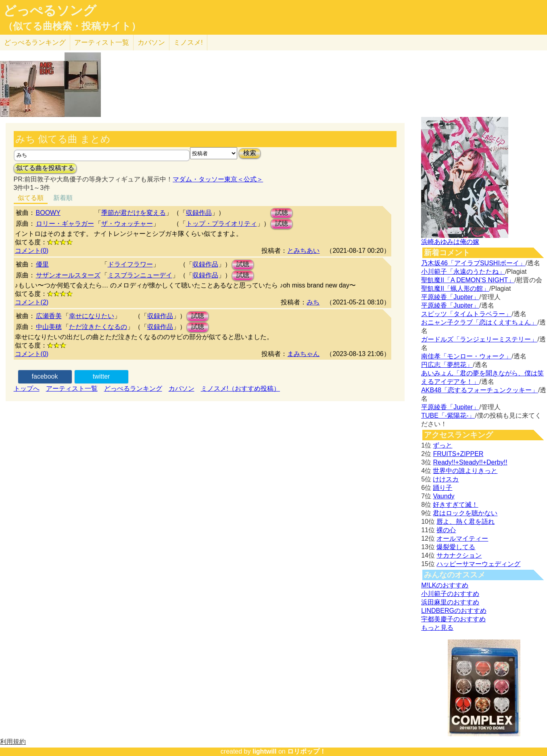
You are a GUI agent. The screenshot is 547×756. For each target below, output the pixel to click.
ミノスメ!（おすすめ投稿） (240, 388)
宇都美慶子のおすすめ (453, 619)
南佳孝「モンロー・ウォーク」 (466, 356)
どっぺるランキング (133, 388)
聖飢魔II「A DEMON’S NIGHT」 (468, 280)
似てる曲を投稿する (45, 168)
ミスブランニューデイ (140, 275)
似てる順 (31, 198)
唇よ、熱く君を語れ (466, 522)
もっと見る (437, 628)
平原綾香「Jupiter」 (450, 297)
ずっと (443, 445)
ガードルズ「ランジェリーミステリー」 (479, 339)
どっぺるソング (50, 10)
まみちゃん (303, 354)
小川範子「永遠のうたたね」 (463, 272)
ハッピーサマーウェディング (478, 564)
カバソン (151, 43)
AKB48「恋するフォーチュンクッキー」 (480, 390)
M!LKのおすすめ (445, 585)
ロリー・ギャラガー (65, 224)
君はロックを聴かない (465, 513)
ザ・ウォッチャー (127, 224)
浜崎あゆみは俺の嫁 (450, 242)
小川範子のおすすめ (450, 594)
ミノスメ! (188, 43)
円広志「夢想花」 (447, 365)
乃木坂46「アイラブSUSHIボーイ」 (473, 263)
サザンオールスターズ (68, 275)
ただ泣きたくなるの (98, 327)
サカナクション (459, 555)
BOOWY (48, 213)
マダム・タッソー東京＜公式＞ (218, 179)
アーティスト (102, 43)
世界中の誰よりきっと (465, 471)
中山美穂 (49, 327)
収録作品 (199, 213)
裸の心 (446, 530)
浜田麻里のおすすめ (450, 602)
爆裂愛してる (456, 547)
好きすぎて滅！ (455, 505)
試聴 (282, 213)
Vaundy (444, 496)
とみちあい (303, 251)
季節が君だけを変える (134, 213)
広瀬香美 (49, 316)
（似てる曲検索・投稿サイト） (72, 26)
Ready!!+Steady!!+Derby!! (470, 462)
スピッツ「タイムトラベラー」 (466, 314)
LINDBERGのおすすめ (454, 611)
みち (313, 302)
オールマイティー (462, 538)
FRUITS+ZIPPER (458, 454)
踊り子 (443, 488)
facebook (45, 376)
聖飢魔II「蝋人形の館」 (455, 288)
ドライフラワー (130, 264)
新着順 (63, 198)
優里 (42, 264)
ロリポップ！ (307, 751)
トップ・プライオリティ (221, 224)
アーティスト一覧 (72, 388)
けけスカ (446, 479)
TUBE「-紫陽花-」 (448, 415)
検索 (250, 153)
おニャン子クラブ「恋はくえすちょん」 (479, 322)
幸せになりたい (92, 316)
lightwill (265, 751)
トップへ (27, 388)
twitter (101, 376)
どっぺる (35, 43)
